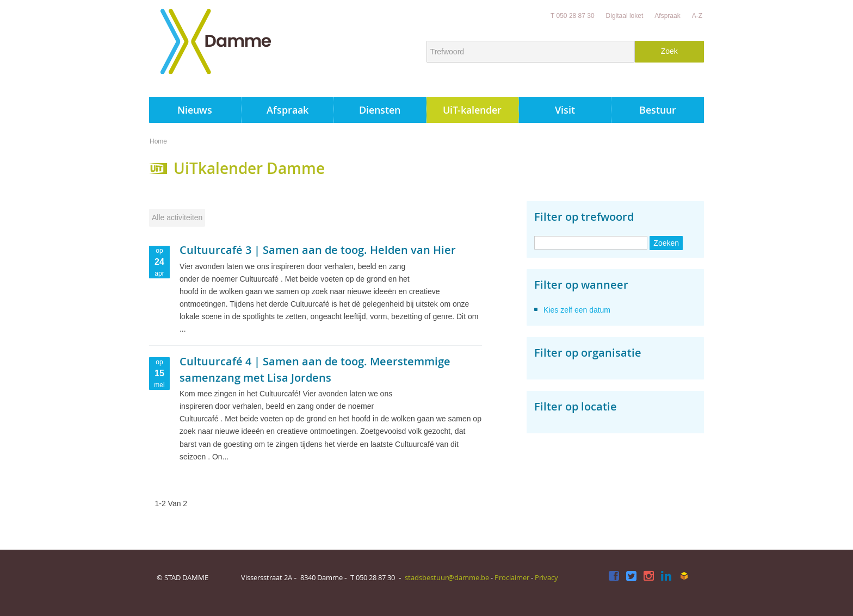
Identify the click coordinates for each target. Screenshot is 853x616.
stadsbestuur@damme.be (447, 577)
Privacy (546, 577)
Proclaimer (512, 577)
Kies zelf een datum (577, 310)
